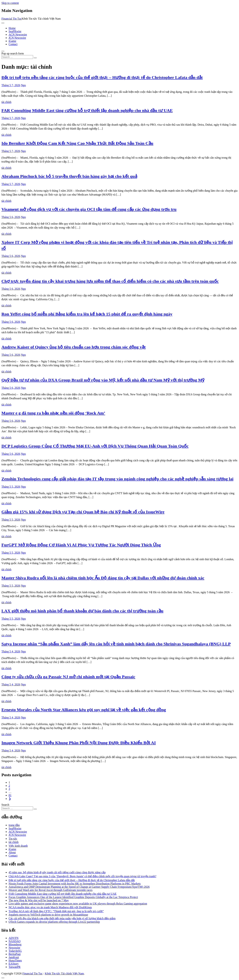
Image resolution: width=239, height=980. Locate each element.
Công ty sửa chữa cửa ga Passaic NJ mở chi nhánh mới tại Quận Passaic (68, 677)
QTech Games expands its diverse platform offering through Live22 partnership (54, 922)
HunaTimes (15, 960)
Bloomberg (15, 944)
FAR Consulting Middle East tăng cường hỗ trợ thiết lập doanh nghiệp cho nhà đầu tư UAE (87, 110)
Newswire (14, 948)
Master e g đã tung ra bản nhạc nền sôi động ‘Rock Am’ (53, 413)
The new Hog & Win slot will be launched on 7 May (39, 900)
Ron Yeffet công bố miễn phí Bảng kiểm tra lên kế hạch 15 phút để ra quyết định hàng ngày (87, 314)
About (12, 852)
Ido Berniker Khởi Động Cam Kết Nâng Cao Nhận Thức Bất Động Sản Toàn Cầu (77, 143)
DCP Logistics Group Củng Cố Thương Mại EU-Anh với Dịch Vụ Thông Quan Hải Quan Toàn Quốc (95, 446)
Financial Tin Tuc (12, 19)
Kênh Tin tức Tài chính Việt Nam (64, 973)
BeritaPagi (15, 954)
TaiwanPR (14, 967)
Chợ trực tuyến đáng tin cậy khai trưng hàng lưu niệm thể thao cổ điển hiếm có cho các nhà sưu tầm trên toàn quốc (110, 281)
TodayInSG (15, 951)
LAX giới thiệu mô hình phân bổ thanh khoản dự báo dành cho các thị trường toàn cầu (82, 611)
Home (12, 28)
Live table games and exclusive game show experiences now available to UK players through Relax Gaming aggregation (78, 904)
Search (5, 805)
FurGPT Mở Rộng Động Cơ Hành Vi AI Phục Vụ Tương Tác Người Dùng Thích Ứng (81, 545)
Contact (13, 44)
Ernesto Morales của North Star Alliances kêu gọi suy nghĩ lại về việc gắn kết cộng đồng (84, 710)
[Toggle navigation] (3, 23)
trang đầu (14, 825)
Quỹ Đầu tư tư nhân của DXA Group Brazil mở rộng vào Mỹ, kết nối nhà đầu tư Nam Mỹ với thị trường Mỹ (103, 380)
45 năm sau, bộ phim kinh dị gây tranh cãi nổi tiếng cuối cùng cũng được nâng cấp (57, 872)
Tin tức (13, 839)
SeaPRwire (15, 31)
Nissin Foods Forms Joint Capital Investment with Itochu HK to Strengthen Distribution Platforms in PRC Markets (75, 884)
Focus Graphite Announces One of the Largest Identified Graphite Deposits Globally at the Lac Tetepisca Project (73, 897)
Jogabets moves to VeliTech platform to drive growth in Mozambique (48, 915)
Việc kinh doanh (18, 846)
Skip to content (10, 3)
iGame (12, 41)
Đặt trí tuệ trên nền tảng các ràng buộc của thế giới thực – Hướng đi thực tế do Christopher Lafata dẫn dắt (102, 77)
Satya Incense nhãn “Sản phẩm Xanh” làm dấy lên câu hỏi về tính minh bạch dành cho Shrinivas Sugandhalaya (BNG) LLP (116, 644)
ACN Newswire (18, 35)
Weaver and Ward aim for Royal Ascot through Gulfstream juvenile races (51, 890)
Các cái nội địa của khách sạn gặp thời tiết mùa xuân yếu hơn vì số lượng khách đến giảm (62, 918)
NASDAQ (15, 941)
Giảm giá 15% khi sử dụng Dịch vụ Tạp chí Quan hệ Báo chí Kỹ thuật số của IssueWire (83, 512)
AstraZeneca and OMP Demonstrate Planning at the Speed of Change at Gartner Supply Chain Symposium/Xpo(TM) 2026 (79, 887)
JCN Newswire (17, 38)
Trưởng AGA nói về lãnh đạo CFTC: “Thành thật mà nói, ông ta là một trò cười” (56, 911)
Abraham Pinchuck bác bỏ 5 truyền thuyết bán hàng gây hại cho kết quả (69, 176)
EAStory (14, 964)
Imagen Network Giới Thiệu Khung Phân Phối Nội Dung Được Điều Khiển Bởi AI (79, 743)
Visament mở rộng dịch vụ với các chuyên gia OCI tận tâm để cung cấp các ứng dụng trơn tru (89, 209)
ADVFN (14, 938)
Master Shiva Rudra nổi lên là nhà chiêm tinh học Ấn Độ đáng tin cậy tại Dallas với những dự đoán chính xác (103, 578)
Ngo (23, 85)
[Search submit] (35, 58)
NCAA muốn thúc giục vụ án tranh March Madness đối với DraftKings (50, 907)
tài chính (6, 102)
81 (10, 795)
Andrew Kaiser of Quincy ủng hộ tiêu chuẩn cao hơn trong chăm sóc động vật (74, 347)
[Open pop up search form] (3, 51)
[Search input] (17, 57)
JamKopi (14, 957)
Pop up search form (13, 53)
